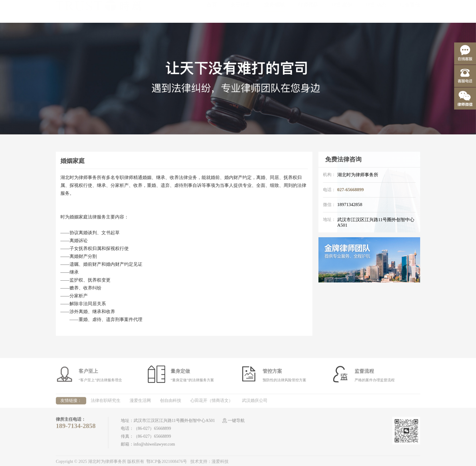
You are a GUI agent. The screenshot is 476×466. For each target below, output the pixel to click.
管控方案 (272, 373)
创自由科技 (171, 402)
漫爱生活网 (140, 402)
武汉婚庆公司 (255, 402)
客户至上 (88, 373)
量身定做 (180, 373)
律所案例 (342, 11)
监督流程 (364, 373)
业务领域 (274, 11)
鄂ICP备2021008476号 (167, 463)
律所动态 (376, 11)
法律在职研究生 (106, 402)
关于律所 (241, 11)
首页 (212, 11)
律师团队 (308, 11)
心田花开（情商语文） (212, 402)
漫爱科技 (220, 463)
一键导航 (236, 422)
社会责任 (410, 11)
